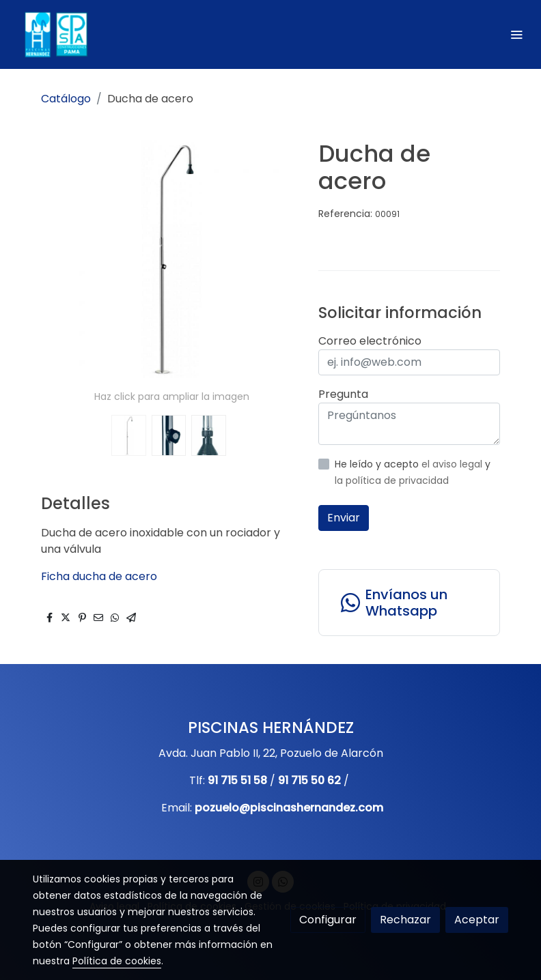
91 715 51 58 (237, 780)
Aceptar (477, 920)
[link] (55, 34)
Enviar (344, 518)
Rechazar (405, 920)
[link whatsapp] (409, 603)
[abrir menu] (516, 34)
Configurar (328, 920)
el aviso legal (453, 464)
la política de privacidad (392, 480)
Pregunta (343, 394)
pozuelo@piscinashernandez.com (289, 808)
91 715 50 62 (309, 780)
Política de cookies (117, 961)
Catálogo (66, 99)
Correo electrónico (370, 341)
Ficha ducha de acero (99, 576)
